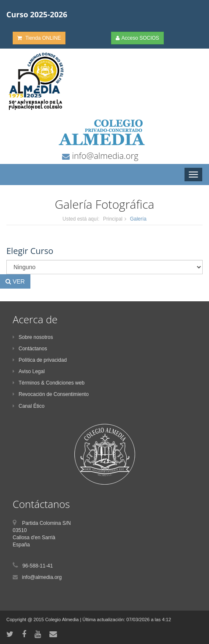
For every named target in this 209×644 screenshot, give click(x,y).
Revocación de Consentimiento (51, 394)
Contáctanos (30, 349)
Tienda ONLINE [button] (39, 38)
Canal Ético (28, 406)
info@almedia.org (104, 156)
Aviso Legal (29, 371)
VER (15, 281)
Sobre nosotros (33, 337)
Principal (113, 219)
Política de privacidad (40, 360)
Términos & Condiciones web (49, 383)
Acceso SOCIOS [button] (137, 38)
